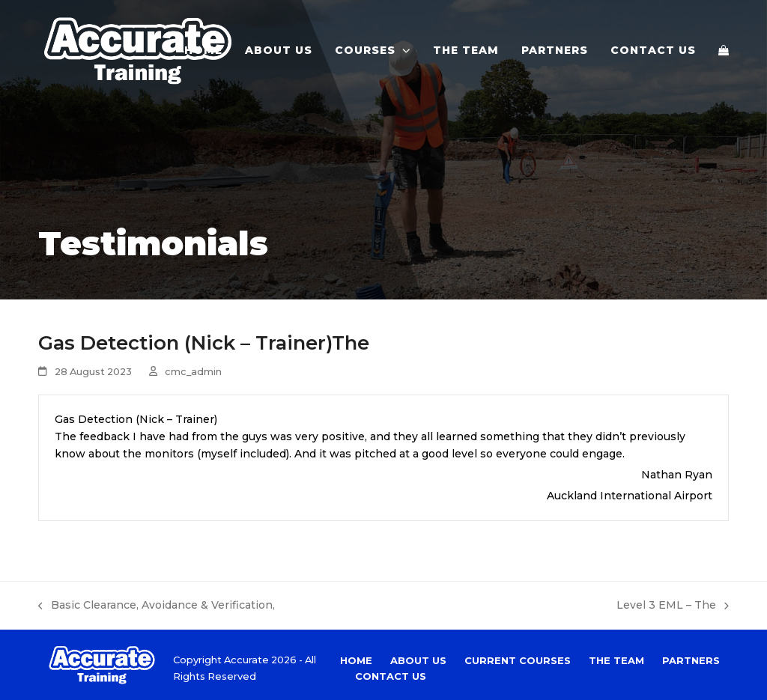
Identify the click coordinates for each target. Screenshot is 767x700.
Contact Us (391, 676)
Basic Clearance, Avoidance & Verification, (157, 606)
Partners (691, 660)
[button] (724, 50)
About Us (418, 660)
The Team (616, 660)
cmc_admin (193, 371)
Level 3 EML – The (673, 606)
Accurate (246, 660)
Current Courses (518, 660)
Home (356, 660)
